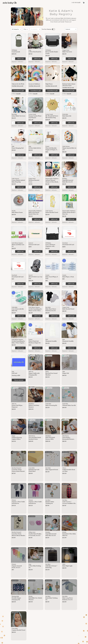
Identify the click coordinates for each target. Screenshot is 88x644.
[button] (19, 42)
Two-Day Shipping (46, 29)
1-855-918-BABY (76, 3)
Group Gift (18, 94)
